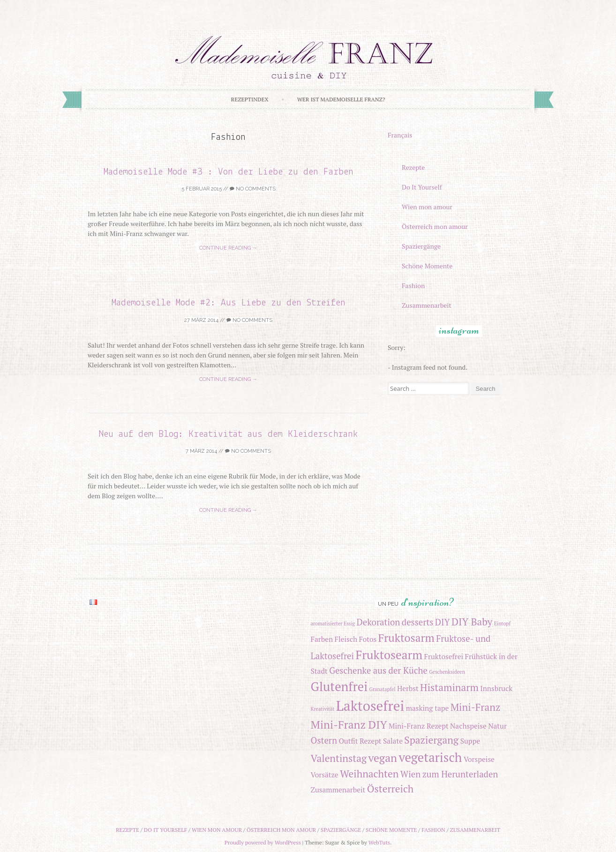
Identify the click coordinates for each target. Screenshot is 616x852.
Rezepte (413, 167)
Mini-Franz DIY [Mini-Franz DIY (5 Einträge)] (349, 725)
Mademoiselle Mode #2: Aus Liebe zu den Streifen (229, 303)
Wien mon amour (427, 207)
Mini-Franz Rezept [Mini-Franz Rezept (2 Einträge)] (419, 726)
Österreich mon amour (435, 226)
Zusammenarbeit (427, 305)
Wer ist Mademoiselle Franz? (341, 99)
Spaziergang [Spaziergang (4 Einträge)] (431, 740)
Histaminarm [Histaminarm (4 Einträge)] (449, 687)
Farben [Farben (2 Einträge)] (322, 639)
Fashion (413, 285)
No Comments (253, 189)
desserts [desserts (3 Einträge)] (417, 622)
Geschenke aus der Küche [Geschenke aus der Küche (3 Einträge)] (378, 670)
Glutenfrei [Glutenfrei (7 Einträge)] (339, 686)
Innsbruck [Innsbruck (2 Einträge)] (496, 688)
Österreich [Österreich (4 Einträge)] (391, 789)
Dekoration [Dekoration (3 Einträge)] (379, 622)
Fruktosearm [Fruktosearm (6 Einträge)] (389, 655)
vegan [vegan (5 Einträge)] (383, 758)
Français (400, 135)
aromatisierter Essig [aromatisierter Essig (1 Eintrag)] (333, 624)
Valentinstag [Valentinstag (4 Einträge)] (339, 758)
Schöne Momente (427, 266)
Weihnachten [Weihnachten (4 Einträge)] (369, 774)
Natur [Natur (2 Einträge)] (497, 726)
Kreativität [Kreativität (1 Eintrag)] (323, 709)
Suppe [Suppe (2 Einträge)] (470, 741)
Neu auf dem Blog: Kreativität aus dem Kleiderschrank (228, 434)
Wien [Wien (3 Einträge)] (411, 774)
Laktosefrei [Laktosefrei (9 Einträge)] (370, 706)
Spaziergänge (421, 246)
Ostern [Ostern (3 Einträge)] (324, 740)
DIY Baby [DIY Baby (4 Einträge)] (472, 622)
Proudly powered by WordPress (263, 842)
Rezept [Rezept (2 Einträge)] (371, 741)
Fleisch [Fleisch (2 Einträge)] (346, 639)
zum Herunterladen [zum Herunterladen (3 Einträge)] (460, 774)
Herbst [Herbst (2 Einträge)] (408, 688)
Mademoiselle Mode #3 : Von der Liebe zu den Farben (229, 172)
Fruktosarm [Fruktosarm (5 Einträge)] (406, 638)
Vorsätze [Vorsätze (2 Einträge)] (325, 775)
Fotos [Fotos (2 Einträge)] (368, 639)
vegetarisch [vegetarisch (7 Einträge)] (430, 757)
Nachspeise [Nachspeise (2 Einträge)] (468, 726)
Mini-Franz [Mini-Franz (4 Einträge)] (476, 707)
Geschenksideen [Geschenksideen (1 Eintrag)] (447, 672)
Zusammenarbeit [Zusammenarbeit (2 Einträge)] (338, 790)
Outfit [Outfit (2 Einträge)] (348, 741)
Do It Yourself (422, 187)
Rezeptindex (250, 99)
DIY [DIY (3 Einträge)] (443, 622)
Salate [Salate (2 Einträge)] (393, 741)
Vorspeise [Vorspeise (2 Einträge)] (479, 759)
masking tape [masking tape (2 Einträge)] (428, 708)
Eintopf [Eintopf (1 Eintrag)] (502, 624)
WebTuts (379, 842)
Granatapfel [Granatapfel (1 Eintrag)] (383, 689)
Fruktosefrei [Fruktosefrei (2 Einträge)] (444, 656)
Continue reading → (228, 248)
